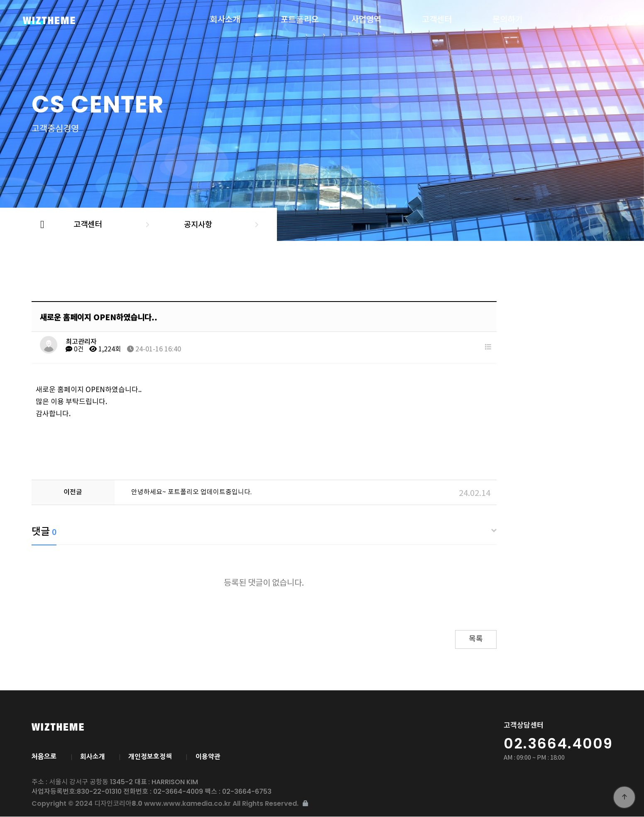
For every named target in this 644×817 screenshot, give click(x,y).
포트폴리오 (300, 18)
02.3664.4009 (558, 743)
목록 (476, 639)
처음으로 (44, 756)
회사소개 (225, 18)
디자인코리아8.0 (73, 21)
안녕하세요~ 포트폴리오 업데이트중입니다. (192, 492)
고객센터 (437, 18)
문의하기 (507, 18)
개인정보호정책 (152, 756)
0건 (75, 349)
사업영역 (366, 18)
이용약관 (211, 756)
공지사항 (196, 224)
